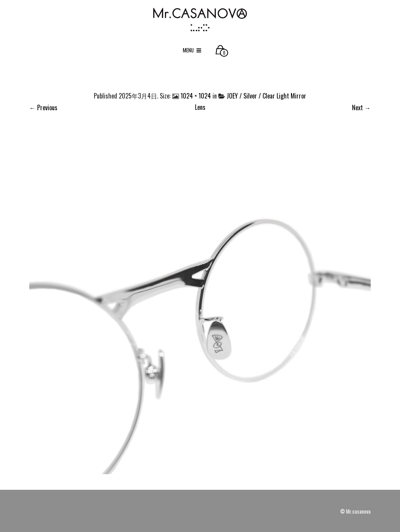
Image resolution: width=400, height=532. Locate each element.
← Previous (43, 107)
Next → (361, 107)
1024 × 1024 (196, 96)
